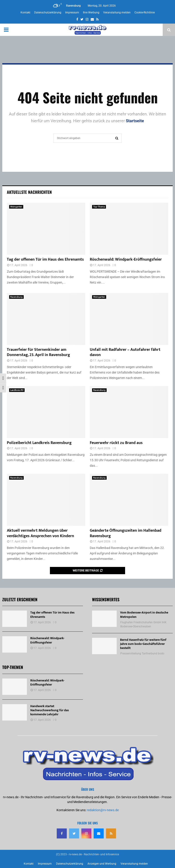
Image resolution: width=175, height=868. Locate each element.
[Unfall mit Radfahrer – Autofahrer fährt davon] (129, 319)
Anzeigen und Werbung (102, 864)
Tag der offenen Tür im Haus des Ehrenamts (45, 259)
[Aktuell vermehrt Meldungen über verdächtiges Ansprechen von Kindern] (46, 500)
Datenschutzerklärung (48, 12)
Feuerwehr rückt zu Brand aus (116, 443)
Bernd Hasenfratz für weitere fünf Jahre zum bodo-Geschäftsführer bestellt (143, 644)
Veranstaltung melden (117, 12)
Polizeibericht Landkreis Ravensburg (39, 443)
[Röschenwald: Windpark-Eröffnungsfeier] (129, 229)
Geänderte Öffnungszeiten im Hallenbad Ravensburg (126, 533)
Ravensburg (16, 297)
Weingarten (16, 207)
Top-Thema (99, 207)
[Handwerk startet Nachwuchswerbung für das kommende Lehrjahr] (15, 712)
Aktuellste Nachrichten (29, 192)
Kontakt (25, 12)
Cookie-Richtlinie (145, 12)
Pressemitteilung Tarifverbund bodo (142, 653)
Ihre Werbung (91, 12)
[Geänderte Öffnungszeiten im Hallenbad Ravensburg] (129, 500)
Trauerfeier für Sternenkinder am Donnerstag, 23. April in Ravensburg (38, 352)
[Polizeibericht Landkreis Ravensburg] (46, 412)
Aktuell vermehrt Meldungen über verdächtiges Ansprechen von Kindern (40, 533)
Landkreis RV (17, 390)
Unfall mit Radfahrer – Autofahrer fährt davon (125, 352)
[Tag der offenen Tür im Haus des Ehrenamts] (46, 229)
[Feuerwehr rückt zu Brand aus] (129, 412)
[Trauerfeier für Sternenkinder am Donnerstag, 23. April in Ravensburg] (46, 319)
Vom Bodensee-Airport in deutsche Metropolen (144, 615)
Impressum (72, 12)
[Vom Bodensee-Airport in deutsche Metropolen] (104, 619)
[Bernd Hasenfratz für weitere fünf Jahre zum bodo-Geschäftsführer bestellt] (104, 646)
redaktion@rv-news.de (103, 810)
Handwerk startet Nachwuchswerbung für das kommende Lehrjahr (50, 710)
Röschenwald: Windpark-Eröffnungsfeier (126, 259)
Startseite (135, 121)
